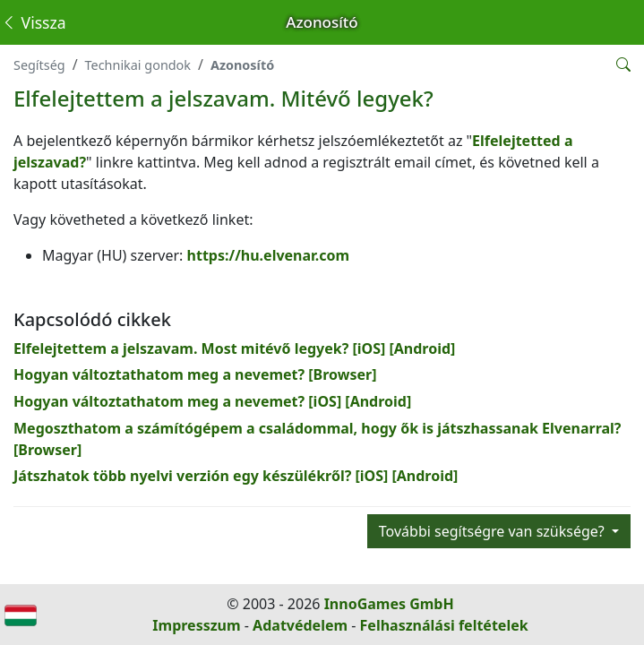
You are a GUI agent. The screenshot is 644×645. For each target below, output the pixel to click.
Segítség (39, 65)
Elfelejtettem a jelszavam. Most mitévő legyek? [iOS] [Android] (234, 348)
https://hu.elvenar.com (268, 255)
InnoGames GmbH (389, 604)
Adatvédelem (300, 625)
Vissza (34, 22)
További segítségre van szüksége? (494, 531)
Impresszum (196, 625)
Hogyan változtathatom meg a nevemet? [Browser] (195, 374)
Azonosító (242, 65)
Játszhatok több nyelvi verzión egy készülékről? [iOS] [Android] (236, 476)
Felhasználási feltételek (444, 625)
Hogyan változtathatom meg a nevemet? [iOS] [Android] (212, 401)
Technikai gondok (138, 65)
